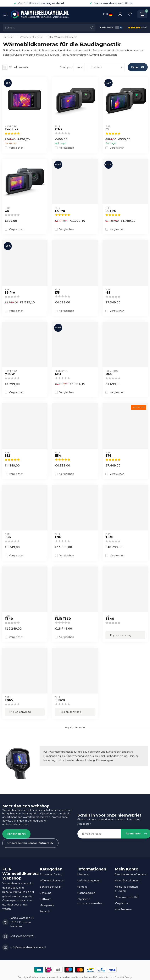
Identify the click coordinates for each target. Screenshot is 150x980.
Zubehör (45, 911)
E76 (108, 456)
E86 (8, 537)
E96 (58, 537)
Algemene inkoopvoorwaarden (90, 901)
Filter (138, 67)
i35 (57, 293)
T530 (109, 537)
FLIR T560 (63, 619)
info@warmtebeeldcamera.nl (28, 947)
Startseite (8, 37)
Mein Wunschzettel (127, 897)
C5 (107, 129)
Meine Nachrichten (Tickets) (126, 889)
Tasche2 (12, 129)
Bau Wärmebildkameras (63, 37)
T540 (9, 619)
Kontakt (82, 887)
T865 (9, 700)
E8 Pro (10, 293)
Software (46, 899)
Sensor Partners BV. (86, 977)
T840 (110, 619)
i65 (108, 293)
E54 (58, 456)
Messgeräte (47, 905)
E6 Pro (111, 211)
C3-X (59, 129)
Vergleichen (16, 148)
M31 (58, 374)
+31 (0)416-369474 (22, 936)
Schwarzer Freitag (51, 874)
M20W (10, 374)
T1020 (60, 700)
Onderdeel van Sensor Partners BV (30, 843)
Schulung (46, 893)
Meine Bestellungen (127, 881)
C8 (7, 211)
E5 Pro (60, 211)
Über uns (83, 874)
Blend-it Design (124, 977)
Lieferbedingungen (89, 881)
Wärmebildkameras (32, 37)
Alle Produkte (123, 909)
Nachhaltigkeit (86, 893)
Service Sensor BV (51, 887)
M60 (109, 374)
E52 (7, 456)
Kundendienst (16, 834)
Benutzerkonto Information (131, 874)
